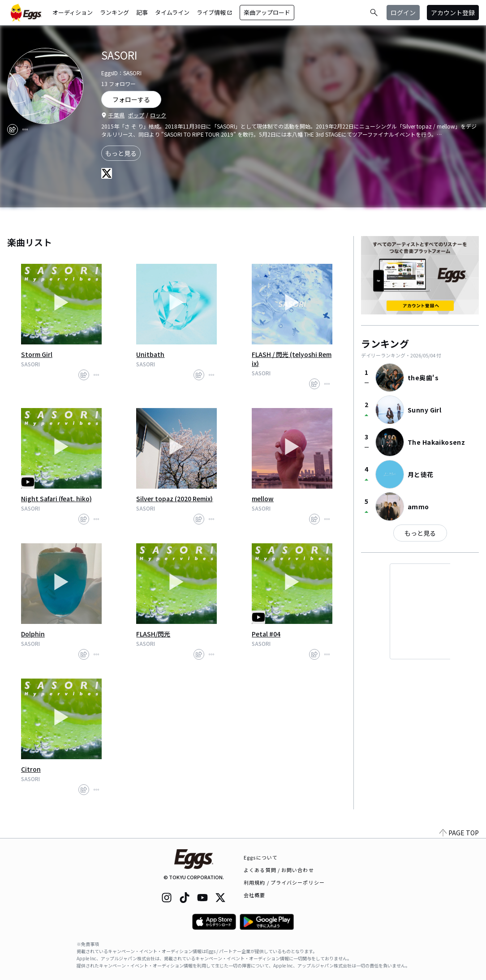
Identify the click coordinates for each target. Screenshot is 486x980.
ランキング (114, 12)
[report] (25, 129)
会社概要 (254, 895)
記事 (142, 12)
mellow (263, 499)
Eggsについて (261, 857)
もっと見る (121, 153)
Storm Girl (37, 354)
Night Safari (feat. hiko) (56, 499)
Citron (31, 769)
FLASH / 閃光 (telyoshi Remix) (292, 359)
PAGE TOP (459, 833)
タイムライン (172, 12)
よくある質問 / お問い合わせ (279, 870)
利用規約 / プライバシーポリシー (284, 882)
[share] (13, 129)
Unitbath (150, 354)
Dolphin (33, 634)
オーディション (73, 12)
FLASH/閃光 (153, 634)
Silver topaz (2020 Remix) (174, 499)
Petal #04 (266, 634)
